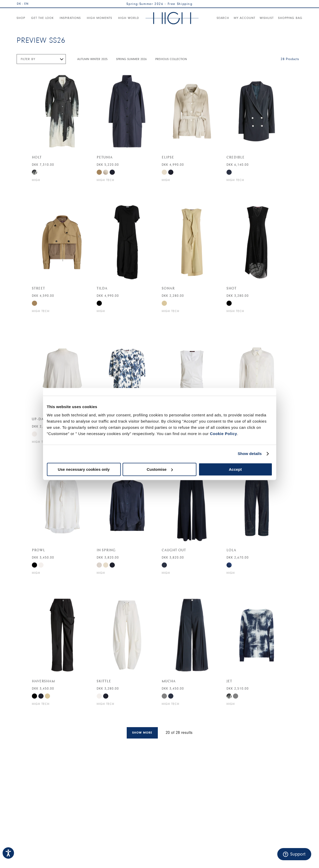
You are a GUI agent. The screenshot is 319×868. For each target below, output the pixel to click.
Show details (250, 454)
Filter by (28, 59)
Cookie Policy (224, 434)
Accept (235, 469)
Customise (160, 469)
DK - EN (23, 4)
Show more (142, 733)
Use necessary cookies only (84, 469)
